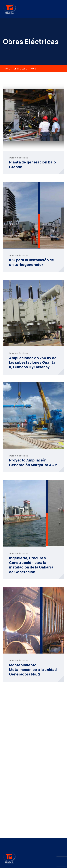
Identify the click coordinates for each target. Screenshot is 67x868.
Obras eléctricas (19, 158)
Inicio (7, 69)
